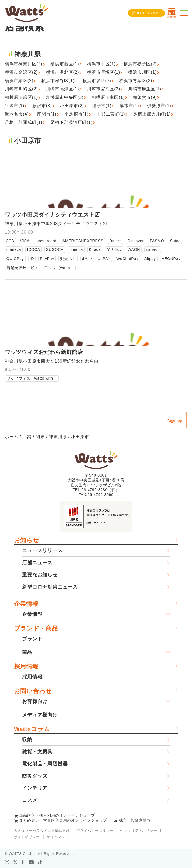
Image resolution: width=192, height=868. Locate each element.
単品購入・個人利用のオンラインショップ (57, 815)
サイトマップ (58, 837)
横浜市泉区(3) (97, 81)
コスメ (30, 800)
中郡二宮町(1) (111, 114)
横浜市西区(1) (65, 64)
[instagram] (7, 862)
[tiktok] (40, 862)
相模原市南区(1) (108, 97)
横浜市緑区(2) (19, 81)
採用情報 (26, 666)
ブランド (32, 639)
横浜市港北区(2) (63, 72)
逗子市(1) (102, 106)
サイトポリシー (27, 837)
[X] (15, 862)
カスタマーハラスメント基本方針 (42, 831)
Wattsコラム (32, 729)
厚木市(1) (129, 106)
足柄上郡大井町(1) (152, 114)
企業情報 (26, 604)
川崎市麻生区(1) (145, 89)
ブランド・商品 (36, 628)
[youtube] (31, 862)
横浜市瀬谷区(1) (58, 81)
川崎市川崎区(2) (21, 89)
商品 (27, 652)
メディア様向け (40, 715)
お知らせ (27, 540)
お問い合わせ (33, 691)
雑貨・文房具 (37, 752)
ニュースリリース (42, 550)
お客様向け (35, 701)
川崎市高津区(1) (63, 89)
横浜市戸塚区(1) (104, 72)
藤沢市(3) (42, 106)
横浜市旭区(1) (142, 72)
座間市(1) (47, 114)
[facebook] (23, 862)
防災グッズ (35, 776)
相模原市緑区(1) (21, 97)
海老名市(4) (17, 114)
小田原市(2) (72, 106)
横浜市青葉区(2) (136, 81)
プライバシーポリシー (95, 831)
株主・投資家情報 (135, 820)
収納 (27, 739)
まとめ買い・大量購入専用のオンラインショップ (63, 820)
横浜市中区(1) (101, 64)
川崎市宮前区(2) (104, 89)
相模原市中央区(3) (65, 97)
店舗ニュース (37, 563)
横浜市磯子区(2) (140, 64)
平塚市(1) (15, 106)
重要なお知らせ (40, 575)
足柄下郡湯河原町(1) (71, 122)
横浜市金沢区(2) (21, 72)
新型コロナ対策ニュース (50, 587)
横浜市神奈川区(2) (24, 64)
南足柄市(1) (76, 114)
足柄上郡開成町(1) (24, 122)
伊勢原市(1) (159, 106)
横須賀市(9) (145, 97)
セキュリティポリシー (139, 831)
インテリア (35, 788)
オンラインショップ (149, 13)
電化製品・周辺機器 (45, 764)
